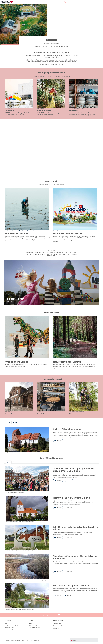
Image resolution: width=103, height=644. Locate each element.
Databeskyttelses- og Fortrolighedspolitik (36, 627)
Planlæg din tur (77, 5)
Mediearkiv (56, 629)
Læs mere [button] (58, 443)
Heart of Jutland (26, 5)
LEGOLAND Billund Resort (40, 5)
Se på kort (69, 483)
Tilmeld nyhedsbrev (59, 627)
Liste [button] (10, 425)
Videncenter (57, 632)
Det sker (68, 5)
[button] (83, 641)
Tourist (84, 1)
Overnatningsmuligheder (57, 5)
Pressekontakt (57, 624)
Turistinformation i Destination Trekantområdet (15, 627)
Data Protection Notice (35, 641)
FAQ (8, 624)
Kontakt (32, 624)
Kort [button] (17, 425)
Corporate (99, 1)
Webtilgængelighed (12, 631)
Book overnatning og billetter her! (52, 6)
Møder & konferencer (91, 1)
